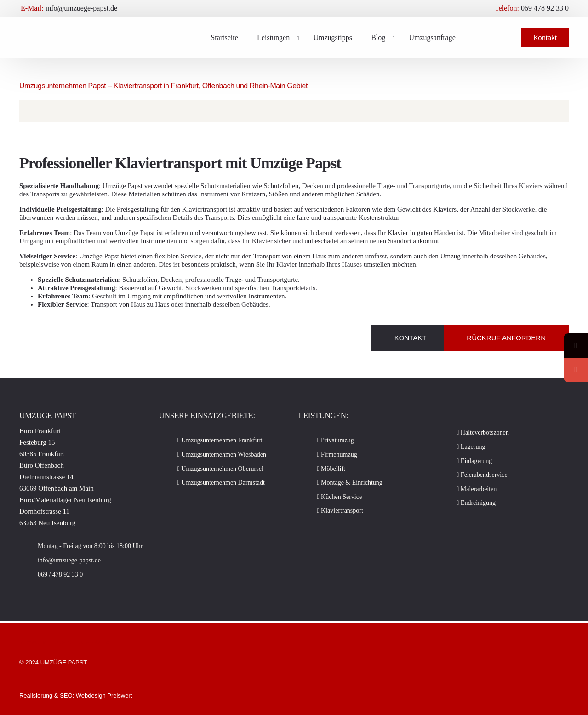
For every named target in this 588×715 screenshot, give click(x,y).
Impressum (36, 642)
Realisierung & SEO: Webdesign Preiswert (76, 695)
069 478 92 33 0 (545, 8)
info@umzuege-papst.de (81, 8)
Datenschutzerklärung (81, 642)
